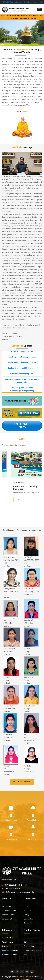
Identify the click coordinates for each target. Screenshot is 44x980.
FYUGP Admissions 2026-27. (21, 2)
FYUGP (3, 16)
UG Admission (7, 938)
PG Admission (7, 942)
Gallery (26, 915)
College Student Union (32, 950)
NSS (25, 938)
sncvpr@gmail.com (13, 888)
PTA (25, 955)
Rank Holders (8, 530)
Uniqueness (6, 906)
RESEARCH (21, 16)
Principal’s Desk (8, 915)
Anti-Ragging (29, 946)
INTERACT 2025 (22, 426)
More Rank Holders (22, 782)
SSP (25, 942)
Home (26, 906)
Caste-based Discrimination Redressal (24, 19)
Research (5, 946)
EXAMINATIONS (11, 16)
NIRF (41, 16)
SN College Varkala (23, 977)
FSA (9, 19)
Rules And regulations (10, 950)
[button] (39, 9)
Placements (22, 530)
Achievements (35, 530)
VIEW (11, 499)
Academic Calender (9, 955)
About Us (27, 911)
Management (7, 919)
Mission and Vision (9, 911)
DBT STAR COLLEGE (32, 16)
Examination (29, 919)
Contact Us (28, 923)
